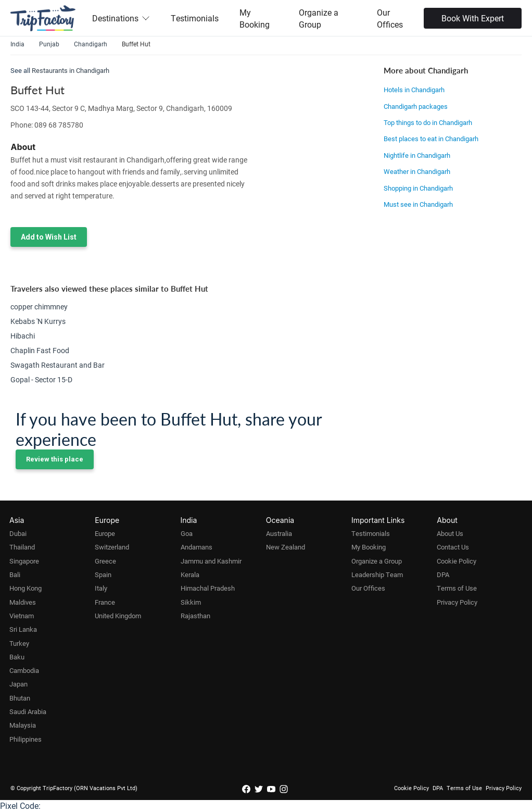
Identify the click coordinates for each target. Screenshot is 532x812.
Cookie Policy (457, 561)
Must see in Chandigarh (418, 204)
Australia (279, 533)
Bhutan (20, 698)
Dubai (18, 533)
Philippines (26, 739)
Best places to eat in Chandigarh (431, 139)
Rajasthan (195, 616)
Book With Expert (473, 18)
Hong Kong (26, 588)
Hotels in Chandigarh (414, 90)
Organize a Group (319, 18)
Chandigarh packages (416, 106)
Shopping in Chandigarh (418, 188)
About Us (450, 533)
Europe (105, 533)
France (105, 602)
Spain (103, 574)
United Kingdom (118, 616)
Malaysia (23, 725)
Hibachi (23, 336)
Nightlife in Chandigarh (417, 155)
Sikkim (191, 602)
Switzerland (112, 547)
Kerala (190, 574)
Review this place (55, 459)
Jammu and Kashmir (211, 561)
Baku (17, 657)
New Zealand (286, 547)
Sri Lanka (23, 629)
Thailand (22, 547)
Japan (18, 684)
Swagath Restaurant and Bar (58, 365)
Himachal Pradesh (208, 588)
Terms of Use (457, 588)
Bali (15, 574)
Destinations (121, 18)
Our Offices (390, 18)
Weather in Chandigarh (417, 171)
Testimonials (195, 18)
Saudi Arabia (28, 711)
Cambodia (24, 670)
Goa (187, 533)
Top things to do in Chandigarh (428, 122)
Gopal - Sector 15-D (41, 379)
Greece (105, 561)
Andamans (197, 547)
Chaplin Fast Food (40, 350)
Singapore (24, 561)
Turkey (19, 643)
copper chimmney (39, 307)
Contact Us (453, 547)
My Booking (255, 18)
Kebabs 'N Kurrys (38, 321)
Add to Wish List (49, 237)
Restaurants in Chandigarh (71, 70)
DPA (443, 574)
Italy (101, 588)
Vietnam (22, 616)
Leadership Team (377, 574)
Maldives (23, 602)
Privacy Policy (457, 602)
